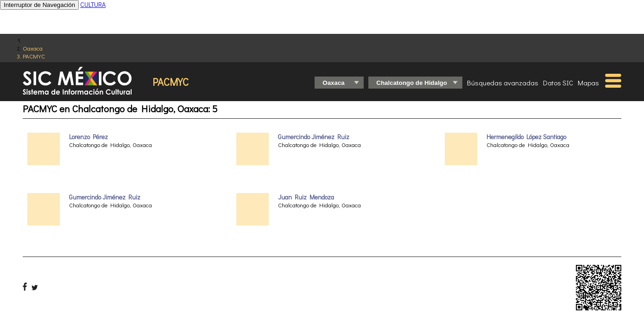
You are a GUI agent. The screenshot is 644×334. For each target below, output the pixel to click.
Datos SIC (558, 83)
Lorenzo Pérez (88, 137)
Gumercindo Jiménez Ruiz (105, 197)
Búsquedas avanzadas (503, 83)
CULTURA (93, 4)
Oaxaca (33, 48)
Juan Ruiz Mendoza (306, 197)
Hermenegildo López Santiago (526, 137)
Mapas (588, 83)
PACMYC (34, 56)
